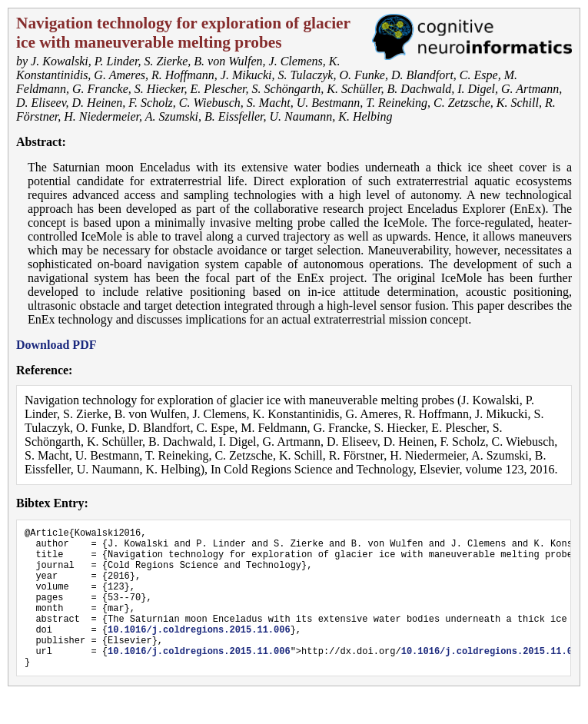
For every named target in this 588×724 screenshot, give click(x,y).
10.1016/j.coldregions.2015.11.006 (199, 652)
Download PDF (56, 345)
